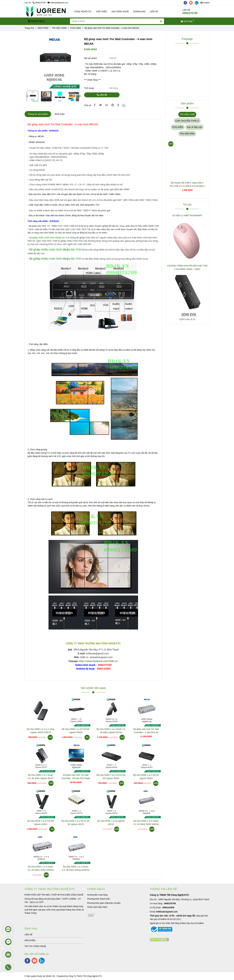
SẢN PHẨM (30, 940)
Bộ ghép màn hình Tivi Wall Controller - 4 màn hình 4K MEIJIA (146, 731)
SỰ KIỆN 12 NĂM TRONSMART (187, 215)
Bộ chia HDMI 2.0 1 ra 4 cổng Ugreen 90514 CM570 (41, 731)
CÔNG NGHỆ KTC (83, 12)
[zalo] (197, 3)
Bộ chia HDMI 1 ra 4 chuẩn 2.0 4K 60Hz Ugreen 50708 (111, 731)
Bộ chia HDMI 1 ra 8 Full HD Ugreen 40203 (41, 823)
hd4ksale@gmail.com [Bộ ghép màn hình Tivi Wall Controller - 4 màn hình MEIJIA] (58, 3)
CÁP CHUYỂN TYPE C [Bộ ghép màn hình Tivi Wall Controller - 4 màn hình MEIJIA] (187, 121)
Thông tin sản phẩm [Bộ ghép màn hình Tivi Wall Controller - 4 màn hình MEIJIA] (38, 114)
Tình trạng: (89, 88)
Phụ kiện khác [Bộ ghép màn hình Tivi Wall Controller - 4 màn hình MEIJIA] (187, 133)
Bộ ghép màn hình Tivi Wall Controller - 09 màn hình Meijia (76, 777)
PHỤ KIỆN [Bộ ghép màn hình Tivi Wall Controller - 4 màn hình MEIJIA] (178, 127)
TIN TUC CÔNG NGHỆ (35, 946)
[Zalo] (126, 105)
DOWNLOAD (139, 12)
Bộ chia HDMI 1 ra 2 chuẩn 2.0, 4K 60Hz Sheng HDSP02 (76, 868)
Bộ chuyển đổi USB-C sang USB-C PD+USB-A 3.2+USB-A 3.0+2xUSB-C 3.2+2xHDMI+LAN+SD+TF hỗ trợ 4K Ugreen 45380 (187, 185)
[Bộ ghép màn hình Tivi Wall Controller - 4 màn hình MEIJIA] (46, 12)
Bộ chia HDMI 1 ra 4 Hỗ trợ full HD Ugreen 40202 (111, 777)
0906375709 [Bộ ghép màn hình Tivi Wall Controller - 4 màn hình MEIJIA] (39, 3)
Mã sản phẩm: (91, 58)
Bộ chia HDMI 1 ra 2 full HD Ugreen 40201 (146, 777)
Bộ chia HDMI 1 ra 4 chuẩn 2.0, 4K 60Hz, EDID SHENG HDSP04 (41, 869)
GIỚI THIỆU (101, 12)
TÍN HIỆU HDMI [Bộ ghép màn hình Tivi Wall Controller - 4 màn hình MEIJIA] (59, 28)
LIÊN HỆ (154, 12)
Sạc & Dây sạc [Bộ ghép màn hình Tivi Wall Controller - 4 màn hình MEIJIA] (194, 127)
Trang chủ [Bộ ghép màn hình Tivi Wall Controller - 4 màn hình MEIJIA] (29, 28)
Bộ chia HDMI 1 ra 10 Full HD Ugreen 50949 (76, 731)
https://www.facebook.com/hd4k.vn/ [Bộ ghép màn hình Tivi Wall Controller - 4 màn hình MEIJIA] (98, 661)
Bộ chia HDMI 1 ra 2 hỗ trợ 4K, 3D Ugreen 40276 (76, 823)
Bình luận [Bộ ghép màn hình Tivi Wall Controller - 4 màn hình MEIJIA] (60, 114)
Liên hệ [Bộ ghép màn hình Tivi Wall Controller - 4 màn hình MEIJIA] (102, 95)
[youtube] (192, 3)
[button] (206, 3)
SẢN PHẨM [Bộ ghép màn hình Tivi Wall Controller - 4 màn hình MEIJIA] (43, 28)
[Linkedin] (107, 105)
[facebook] (186, 3)
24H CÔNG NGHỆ (120, 12)
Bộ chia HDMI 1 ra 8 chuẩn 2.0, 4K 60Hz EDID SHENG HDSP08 (146, 823)
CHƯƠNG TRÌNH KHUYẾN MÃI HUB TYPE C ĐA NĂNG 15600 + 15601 (187, 267)
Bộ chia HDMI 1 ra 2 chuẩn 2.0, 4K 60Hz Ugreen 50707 (41, 777)
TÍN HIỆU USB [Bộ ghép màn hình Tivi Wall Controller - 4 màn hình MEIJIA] (187, 114)
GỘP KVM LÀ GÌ (187, 319)
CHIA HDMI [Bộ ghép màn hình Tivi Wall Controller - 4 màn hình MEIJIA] (76, 28)
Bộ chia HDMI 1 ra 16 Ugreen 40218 (111, 823)
